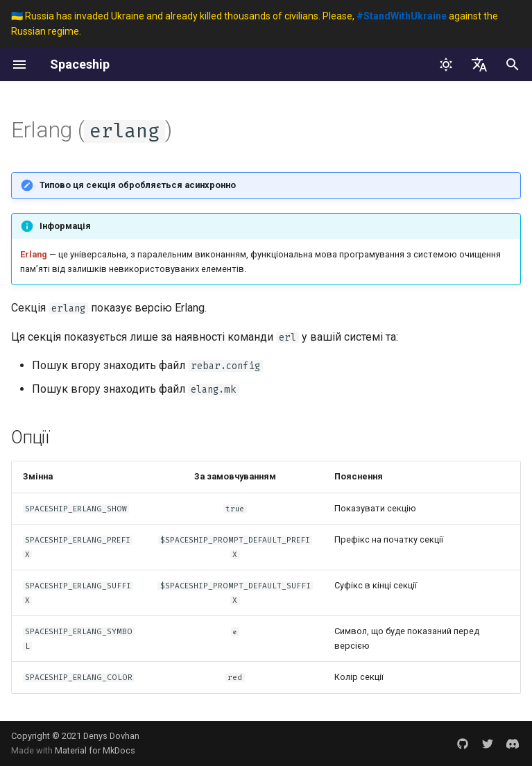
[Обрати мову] (479, 65)
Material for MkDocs (95, 750)
